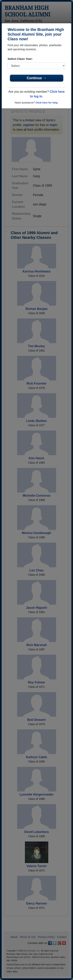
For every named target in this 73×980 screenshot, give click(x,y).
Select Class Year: (20, 59)
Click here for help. (47, 103)
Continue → (36, 78)
